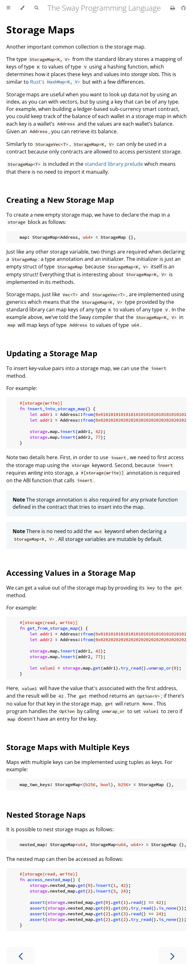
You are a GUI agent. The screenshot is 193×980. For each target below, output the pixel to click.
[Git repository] (184, 8)
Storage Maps (40, 30)
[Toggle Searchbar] (36, 8)
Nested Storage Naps (46, 815)
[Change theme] (22, 8)
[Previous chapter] (21, 956)
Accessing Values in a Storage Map (71, 573)
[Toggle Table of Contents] (8, 8)
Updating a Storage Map (52, 353)
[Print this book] (173, 8)
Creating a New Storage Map (60, 200)
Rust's (56, 82)
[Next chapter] (172, 956)
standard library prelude (114, 164)
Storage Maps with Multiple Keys (68, 747)
